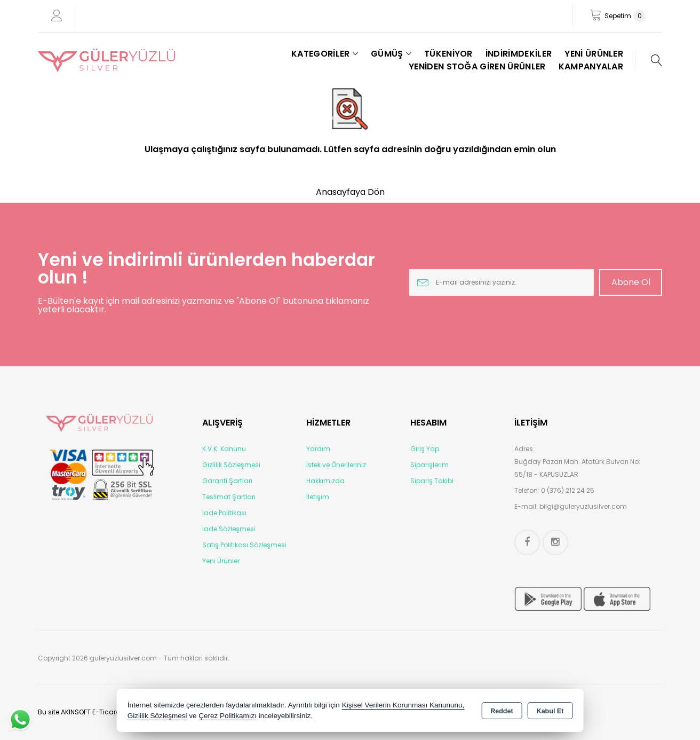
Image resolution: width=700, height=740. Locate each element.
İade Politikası (224, 513)
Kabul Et (550, 711)
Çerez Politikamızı (228, 716)
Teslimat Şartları (229, 497)
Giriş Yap (425, 449)
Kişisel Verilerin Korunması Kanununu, (403, 705)
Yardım (318, 449)
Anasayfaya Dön (350, 192)
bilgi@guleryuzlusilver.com (583, 506)
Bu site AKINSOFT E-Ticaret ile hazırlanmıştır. (108, 712)
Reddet (502, 711)
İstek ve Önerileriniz (336, 465)
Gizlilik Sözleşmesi (231, 465)
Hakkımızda (325, 481)
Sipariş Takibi (432, 481)
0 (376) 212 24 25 (568, 490)
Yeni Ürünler (221, 561)
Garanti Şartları (227, 481)
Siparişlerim (429, 465)
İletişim (318, 497)
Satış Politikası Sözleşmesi (244, 545)
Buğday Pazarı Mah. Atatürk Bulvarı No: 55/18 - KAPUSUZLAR (577, 468)
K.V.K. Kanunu (224, 449)
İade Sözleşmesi (229, 529)
